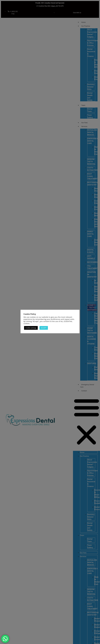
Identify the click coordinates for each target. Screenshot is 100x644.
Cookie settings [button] (31, 328)
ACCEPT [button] (44, 328)
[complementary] (83, 631)
